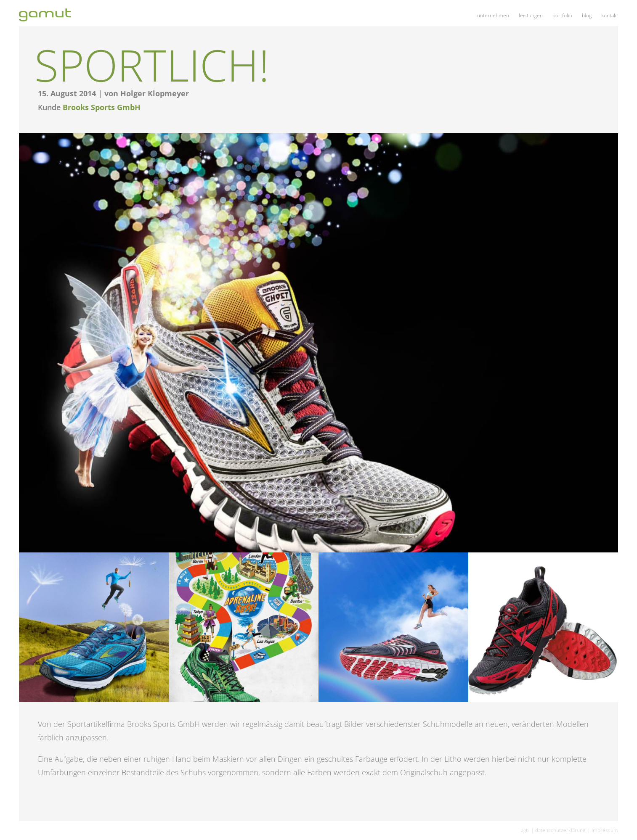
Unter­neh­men (493, 15)
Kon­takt (610, 15)
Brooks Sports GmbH (102, 107)
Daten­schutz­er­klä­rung (560, 830)
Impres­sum (605, 830)
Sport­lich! (152, 65)
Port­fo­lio (562, 15)
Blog (587, 15)
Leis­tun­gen (531, 15)
